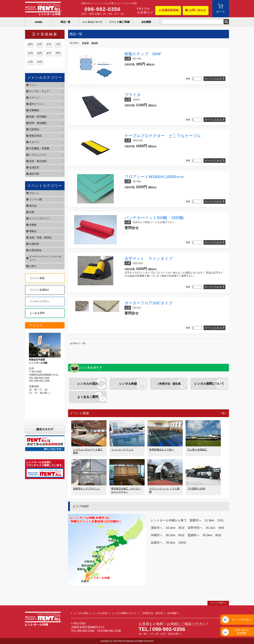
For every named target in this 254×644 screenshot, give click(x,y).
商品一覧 (65, 22)
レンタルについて (92, 22)
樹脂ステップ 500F (143, 54)
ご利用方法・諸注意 (169, 384)
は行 (40, 53)
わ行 (40, 62)
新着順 (85, 43)
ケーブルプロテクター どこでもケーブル (163, 136)
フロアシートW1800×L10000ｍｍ (154, 177)
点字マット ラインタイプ (149, 259)
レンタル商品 (81, 613)
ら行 (31, 62)
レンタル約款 (128, 384)
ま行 (49, 53)
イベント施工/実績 (119, 22)
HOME (39, 22)
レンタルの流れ (88, 384)
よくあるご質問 (88, 397)
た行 (58, 44)
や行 (58, 53)
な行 (31, 53)
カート (221, 12)
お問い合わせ (198, 10)
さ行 (49, 44)
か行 (40, 44)
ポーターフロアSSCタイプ (149, 303)
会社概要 (146, 22)
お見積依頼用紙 (169, 10)
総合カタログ (45, 429)
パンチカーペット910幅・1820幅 (154, 218)
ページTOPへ (218, 603)
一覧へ (223, 413)
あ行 (31, 44)
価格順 (95, 43)
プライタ (133, 95)
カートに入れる (213, 79)
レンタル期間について (209, 384)
